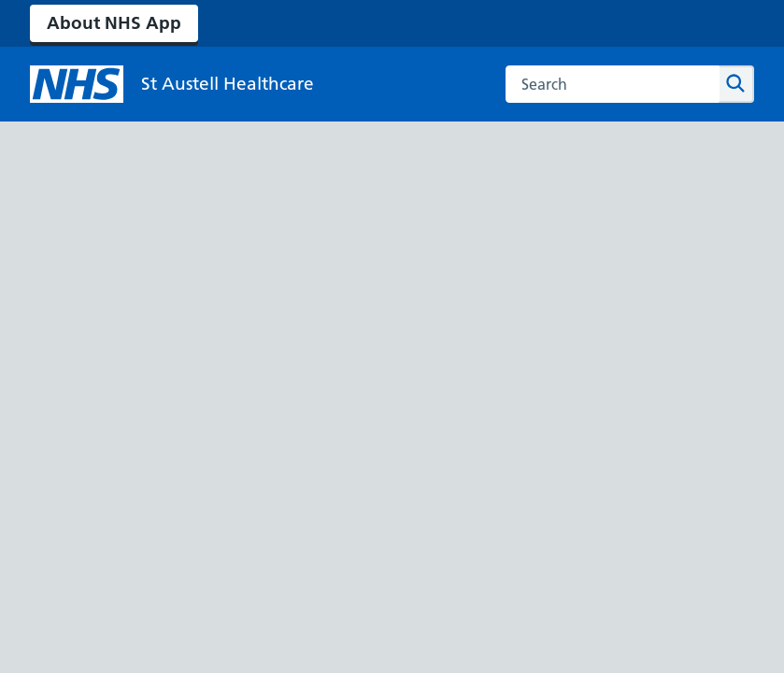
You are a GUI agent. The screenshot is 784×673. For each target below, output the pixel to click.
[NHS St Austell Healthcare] (172, 84)
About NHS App (114, 23)
